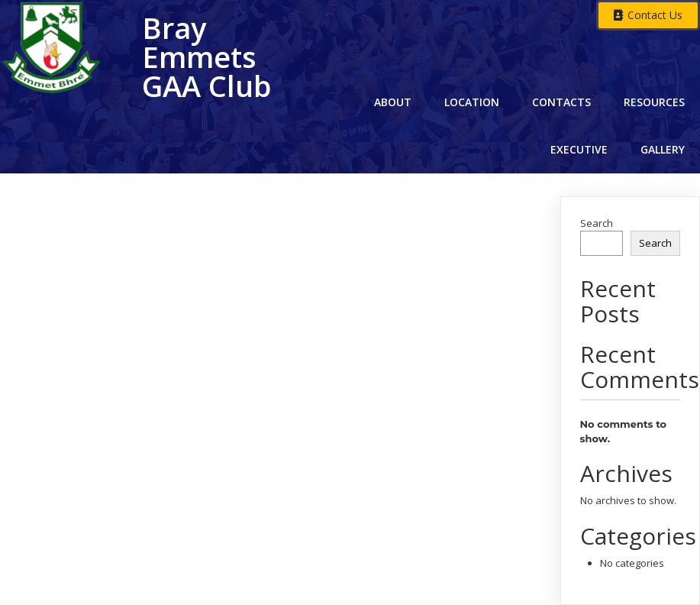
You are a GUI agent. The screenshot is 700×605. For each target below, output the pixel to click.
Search (597, 223)
